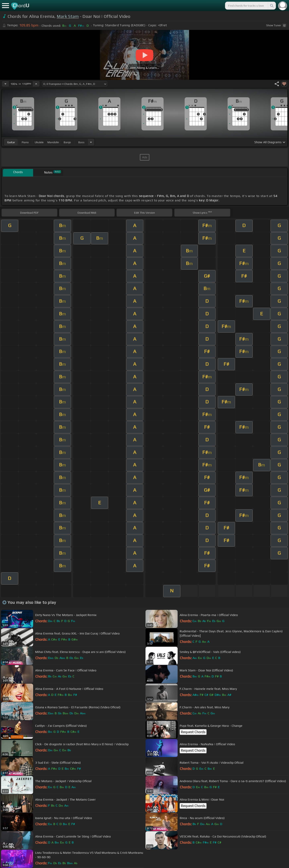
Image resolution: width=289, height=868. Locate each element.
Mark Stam (68, 16)
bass (81, 142)
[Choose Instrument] (91, 142)
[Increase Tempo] (36, 84)
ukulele (39, 142)
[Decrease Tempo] (5, 84)
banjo (67, 142)
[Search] (272, 6)
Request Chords (193, 732)
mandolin (53, 142)
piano (25, 142)
